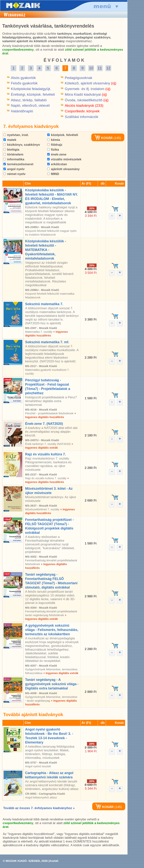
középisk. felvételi (63, 135)
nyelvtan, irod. (16, 135)
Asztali (54, 861)
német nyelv (14, 174)
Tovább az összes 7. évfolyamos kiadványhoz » (39, 808)
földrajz (55, 145)
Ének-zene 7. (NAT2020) (44, 424)
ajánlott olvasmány (63, 169)
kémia (54, 140)
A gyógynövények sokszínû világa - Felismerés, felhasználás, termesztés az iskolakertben (52, 630)
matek (10, 140)
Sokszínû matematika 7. (44, 304)
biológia (11, 150)
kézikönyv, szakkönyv (22, 145)
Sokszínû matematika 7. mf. (47, 342)
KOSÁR (103, 138)
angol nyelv (14, 169)
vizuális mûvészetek (64, 159)
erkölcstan (57, 164)
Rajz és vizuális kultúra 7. (45, 454)
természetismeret (18, 164)
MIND (53, 174)
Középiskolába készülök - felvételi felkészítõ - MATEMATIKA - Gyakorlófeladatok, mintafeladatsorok (46, 250)
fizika (53, 150)
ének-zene (57, 154)
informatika (14, 159)
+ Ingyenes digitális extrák (61, 673)
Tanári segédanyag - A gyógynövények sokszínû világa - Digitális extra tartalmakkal (52, 684)
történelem (13, 154)
